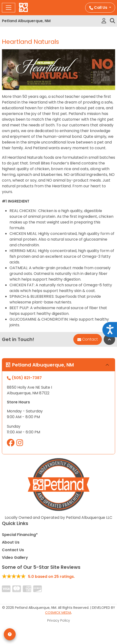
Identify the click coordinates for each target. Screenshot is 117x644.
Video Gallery (15, 557)
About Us (11, 542)
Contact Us (13, 550)
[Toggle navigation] (9, 8)
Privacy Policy (59, 620)
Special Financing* (20, 535)
